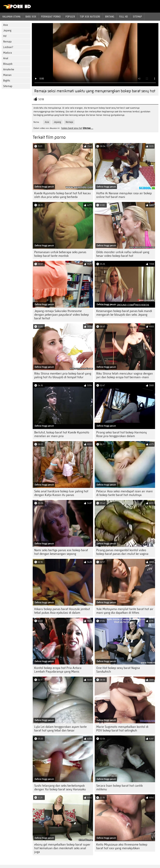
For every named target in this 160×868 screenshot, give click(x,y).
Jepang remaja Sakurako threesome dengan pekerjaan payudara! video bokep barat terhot (62, 315)
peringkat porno (51, 17)
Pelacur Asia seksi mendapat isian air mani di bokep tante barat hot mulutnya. (124, 493)
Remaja (7, 42)
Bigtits (7, 81)
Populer (70, 17)
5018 (41, 99)
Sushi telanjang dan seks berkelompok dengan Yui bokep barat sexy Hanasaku (60, 787)
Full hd (124, 17)
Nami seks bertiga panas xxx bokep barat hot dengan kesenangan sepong (61, 552)
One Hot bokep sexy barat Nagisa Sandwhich (118, 670)
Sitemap (137, 17)
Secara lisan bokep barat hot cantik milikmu (119, 787)
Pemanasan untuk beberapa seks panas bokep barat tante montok (60, 254)
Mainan (7, 75)
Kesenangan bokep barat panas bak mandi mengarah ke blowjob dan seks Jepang (124, 313)
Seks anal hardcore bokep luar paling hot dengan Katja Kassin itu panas (61, 493)
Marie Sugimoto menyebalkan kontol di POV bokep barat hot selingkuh (122, 729)
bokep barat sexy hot (72, 128)
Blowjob (8, 64)
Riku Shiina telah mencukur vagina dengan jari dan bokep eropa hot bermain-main (125, 375)
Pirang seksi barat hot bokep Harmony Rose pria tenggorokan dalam (122, 434)
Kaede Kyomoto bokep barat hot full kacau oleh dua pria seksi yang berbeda (63, 195)
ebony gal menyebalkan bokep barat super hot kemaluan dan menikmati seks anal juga (62, 848)
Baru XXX (31, 17)
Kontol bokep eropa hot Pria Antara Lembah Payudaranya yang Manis (58, 670)
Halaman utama (11, 17)
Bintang (110, 17)
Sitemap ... (88, 128)
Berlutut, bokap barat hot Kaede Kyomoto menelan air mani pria (62, 434)
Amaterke (9, 69)
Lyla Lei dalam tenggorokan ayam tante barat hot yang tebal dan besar (60, 729)
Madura (7, 53)
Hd (5, 36)
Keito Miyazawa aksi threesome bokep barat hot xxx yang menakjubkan (122, 846)
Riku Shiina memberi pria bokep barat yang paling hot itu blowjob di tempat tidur (63, 375)
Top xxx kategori (90, 17)
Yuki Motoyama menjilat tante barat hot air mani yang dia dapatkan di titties (125, 611)
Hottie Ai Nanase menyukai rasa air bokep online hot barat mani (124, 195)
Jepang (7, 30)
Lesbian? (8, 47)
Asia (5, 25)
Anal (6, 58)
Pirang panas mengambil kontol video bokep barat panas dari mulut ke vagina (122, 552)
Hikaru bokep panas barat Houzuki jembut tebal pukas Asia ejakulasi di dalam (62, 611)
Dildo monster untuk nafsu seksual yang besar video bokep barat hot (123, 254)
